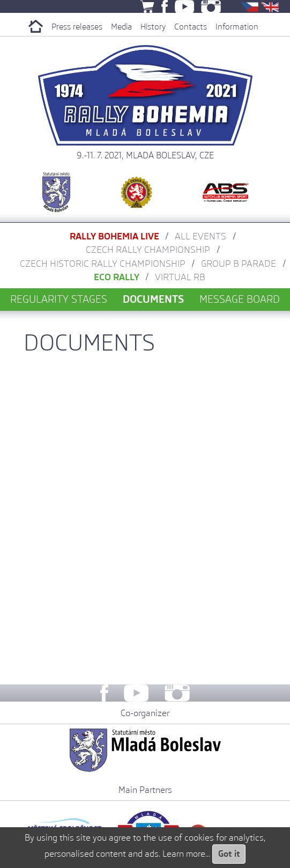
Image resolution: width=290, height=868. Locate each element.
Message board (240, 299)
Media (121, 27)
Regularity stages (59, 299)
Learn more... (186, 854)
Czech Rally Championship (148, 250)
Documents (153, 299)
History (153, 27)
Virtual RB (180, 277)
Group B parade (239, 264)
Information (237, 27)
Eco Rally (117, 277)
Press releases (77, 27)
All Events (200, 236)
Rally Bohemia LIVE (114, 236)
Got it (229, 854)
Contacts (191, 27)
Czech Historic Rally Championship (103, 264)
